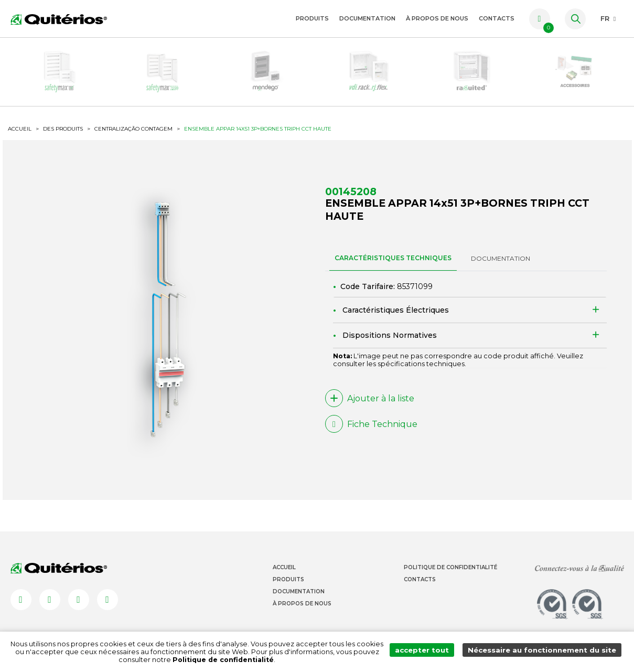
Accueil (284, 584)
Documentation (367, 18)
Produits (312, 18)
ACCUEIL (20, 142)
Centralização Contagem (133, 142)
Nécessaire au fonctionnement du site (545, 652)
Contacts (497, 18)
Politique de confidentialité (227, 660)
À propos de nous (437, 18)
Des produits (63, 142)
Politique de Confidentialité (450, 584)
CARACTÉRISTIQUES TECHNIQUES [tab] (393, 273)
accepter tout (429, 652)
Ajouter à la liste (370, 413)
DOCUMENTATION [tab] (501, 274)
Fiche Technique (371, 439)
